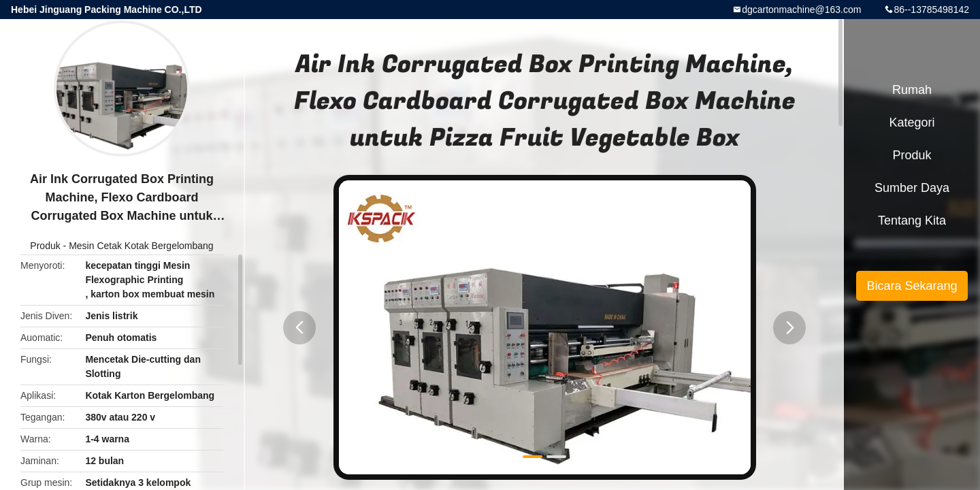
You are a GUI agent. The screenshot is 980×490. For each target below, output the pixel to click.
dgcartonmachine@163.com (801, 10)
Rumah (912, 90)
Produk (45, 246)
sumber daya (912, 188)
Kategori (912, 122)
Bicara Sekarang (912, 286)
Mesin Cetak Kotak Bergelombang (141, 246)
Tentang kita (912, 220)
